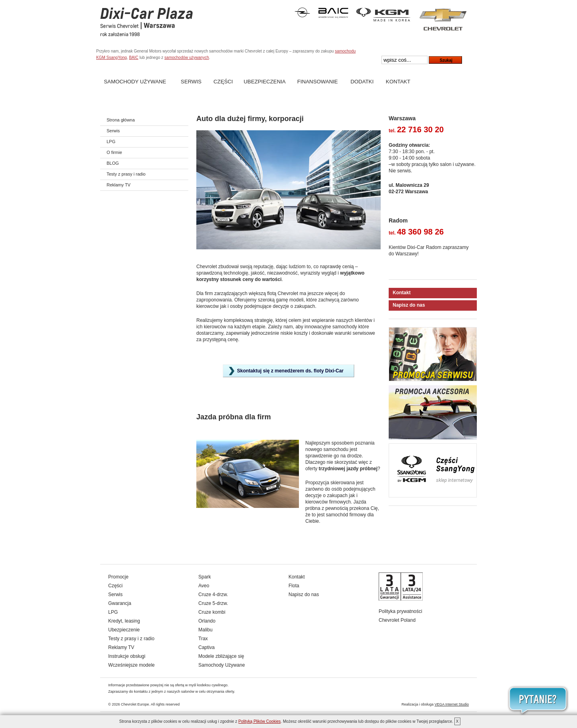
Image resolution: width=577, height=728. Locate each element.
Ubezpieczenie (124, 630)
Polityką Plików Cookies (260, 721)
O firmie (114, 152)
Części (223, 82)
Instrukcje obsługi (127, 656)
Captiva (207, 647)
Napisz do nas (409, 305)
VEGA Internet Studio (452, 704)
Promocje (118, 577)
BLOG (113, 163)
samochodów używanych (187, 58)
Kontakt (398, 82)
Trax (203, 639)
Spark (205, 577)
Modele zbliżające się (221, 656)
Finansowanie (318, 82)
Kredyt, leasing (124, 621)
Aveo (204, 586)
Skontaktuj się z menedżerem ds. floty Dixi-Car (290, 371)
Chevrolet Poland (397, 620)
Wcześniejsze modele (131, 665)
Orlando (207, 621)
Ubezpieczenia (265, 82)
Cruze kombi (212, 612)
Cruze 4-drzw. (213, 595)
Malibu (205, 630)
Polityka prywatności (400, 611)
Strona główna (121, 120)
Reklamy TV (119, 185)
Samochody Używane (135, 82)
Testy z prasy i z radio (131, 639)
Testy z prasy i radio (126, 174)
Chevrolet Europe (135, 704)
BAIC (134, 58)
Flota (294, 586)
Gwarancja (120, 603)
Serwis (191, 82)
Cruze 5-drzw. (213, 603)
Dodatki (362, 82)
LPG (111, 142)
